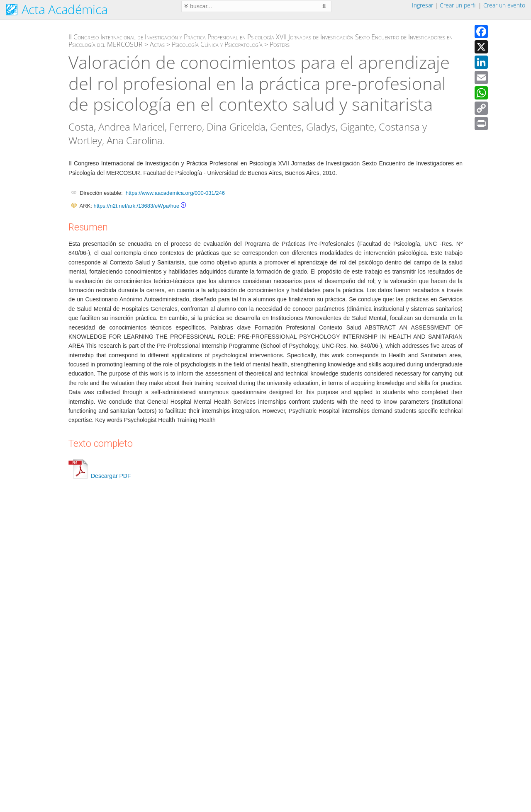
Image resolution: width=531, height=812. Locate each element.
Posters (280, 44)
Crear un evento (504, 5)
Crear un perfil (458, 5)
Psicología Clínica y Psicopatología (217, 44)
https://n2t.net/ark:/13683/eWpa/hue (136, 206)
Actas (157, 44)
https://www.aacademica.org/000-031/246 (175, 193)
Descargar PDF (100, 476)
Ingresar (423, 5)
